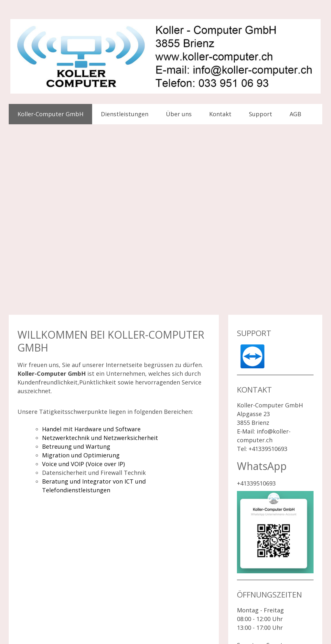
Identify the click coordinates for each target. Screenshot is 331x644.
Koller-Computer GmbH (50, 114)
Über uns (179, 114)
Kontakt (220, 114)
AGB (295, 114)
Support (261, 114)
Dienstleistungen (125, 114)
